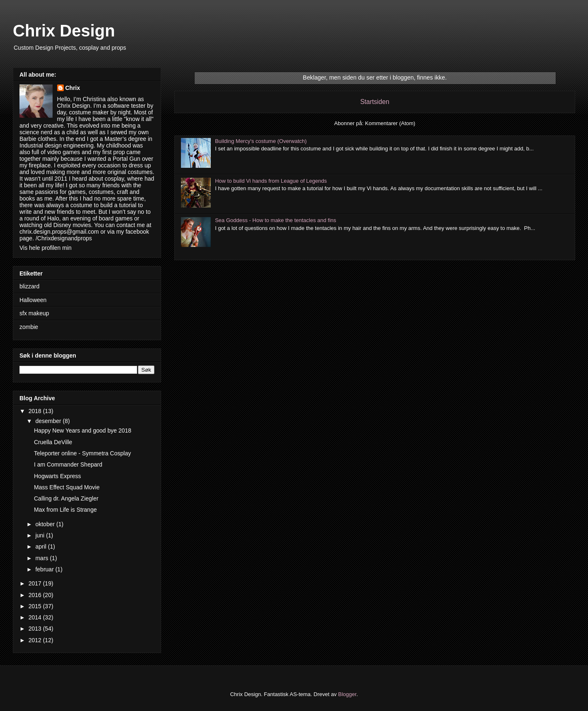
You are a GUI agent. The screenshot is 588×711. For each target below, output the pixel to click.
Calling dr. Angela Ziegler (66, 498)
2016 (36, 595)
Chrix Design (64, 31)
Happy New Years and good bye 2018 (83, 430)
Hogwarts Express (58, 476)
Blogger (347, 694)
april (41, 547)
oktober (46, 524)
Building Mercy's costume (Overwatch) (261, 141)
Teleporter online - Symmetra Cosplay (82, 453)
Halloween (33, 300)
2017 (36, 583)
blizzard (29, 286)
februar (45, 569)
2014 (36, 617)
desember (49, 421)
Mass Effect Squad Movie (67, 487)
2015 (36, 606)
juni (41, 535)
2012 (36, 640)
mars (42, 558)
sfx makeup (34, 313)
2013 (36, 629)
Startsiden (375, 102)
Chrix (73, 88)
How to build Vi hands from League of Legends (271, 181)
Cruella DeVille (53, 442)
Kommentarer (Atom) (390, 123)
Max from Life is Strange (65, 510)
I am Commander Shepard (68, 464)
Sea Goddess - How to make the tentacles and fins (276, 220)
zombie (29, 327)
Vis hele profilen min (46, 248)
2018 (36, 411)
